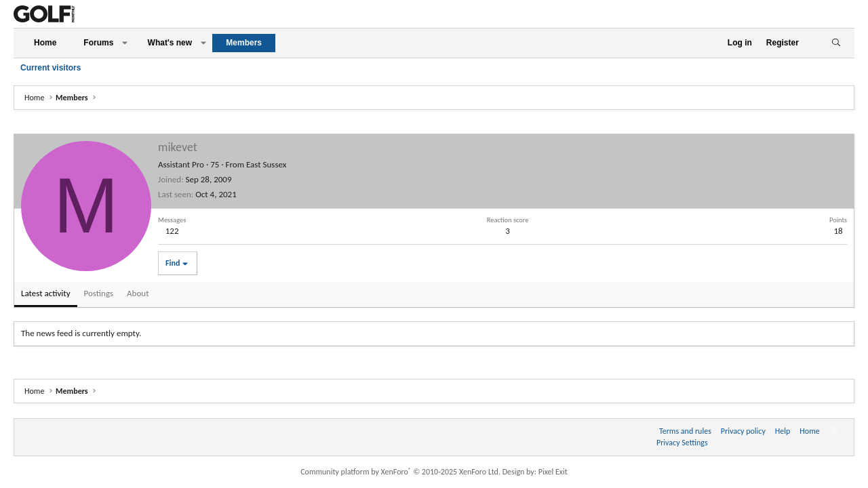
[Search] (836, 43)
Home (45, 43)
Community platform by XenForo (400, 472)
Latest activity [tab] (46, 293)
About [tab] (138, 293)
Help (783, 431)
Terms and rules (685, 431)
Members (244, 43)
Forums (98, 43)
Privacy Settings (682, 443)
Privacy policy (743, 431)
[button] (125, 43)
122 (172, 231)
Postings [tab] (99, 293)
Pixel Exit (553, 472)
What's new (170, 43)
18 (838, 231)
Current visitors (51, 68)
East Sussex (266, 164)
